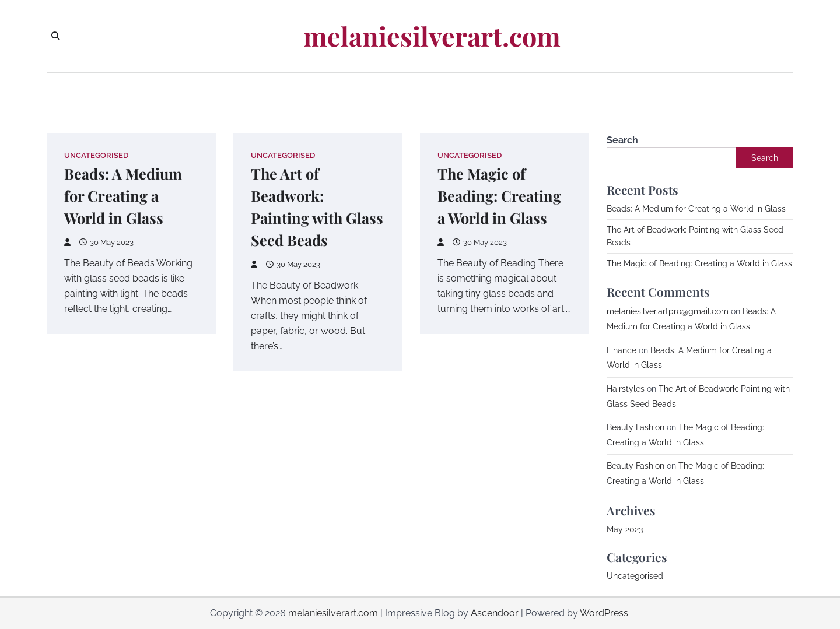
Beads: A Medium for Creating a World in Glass (123, 196)
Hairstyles (626, 389)
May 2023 (625, 529)
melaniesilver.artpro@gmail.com (668, 311)
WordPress (604, 613)
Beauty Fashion (636, 427)
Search (622, 140)
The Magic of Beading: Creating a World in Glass (499, 196)
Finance (622, 350)
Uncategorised (96, 155)
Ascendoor (495, 613)
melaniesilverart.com (432, 36)
